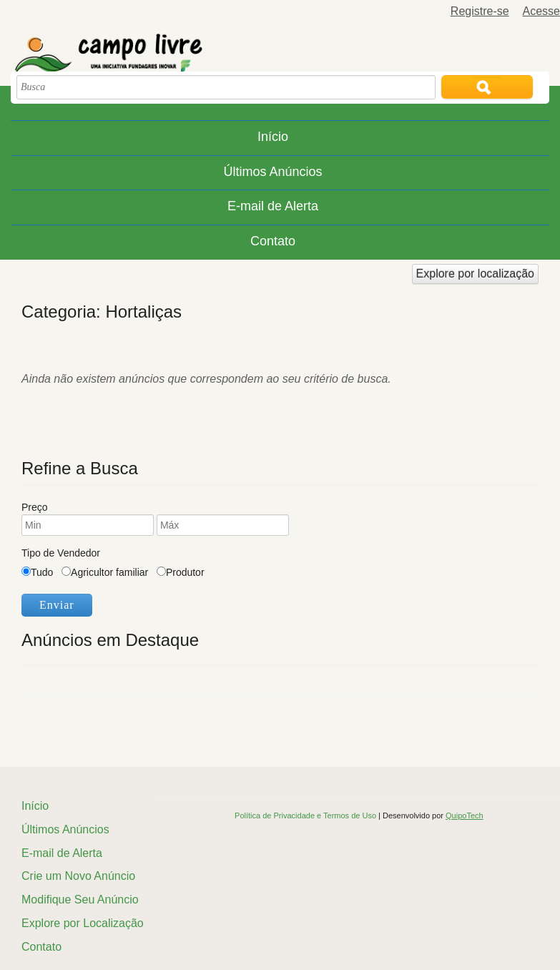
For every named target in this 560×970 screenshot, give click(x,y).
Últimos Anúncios (272, 172)
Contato (273, 241)
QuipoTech (465, 815)
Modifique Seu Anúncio (80, 900)
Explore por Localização (83, 923)
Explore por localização (475, 274)
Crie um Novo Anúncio (78, 876)
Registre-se (480, 11)
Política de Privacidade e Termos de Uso (306, 815)
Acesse (541, 11)
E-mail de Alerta (273, 206)
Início (273, 137)
